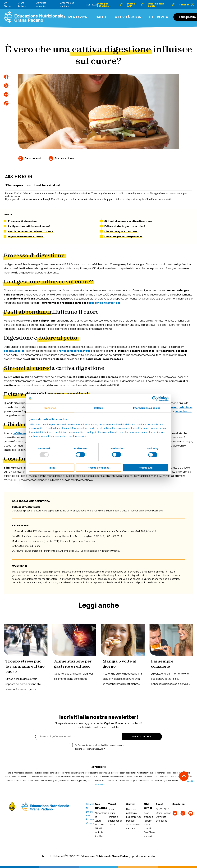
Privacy (90, 819)
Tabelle (148, 821)
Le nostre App (134, 817)
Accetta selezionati (99, 468)
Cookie (90, 823)
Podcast (131, 821)
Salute (102, 17)
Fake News (149, 832)
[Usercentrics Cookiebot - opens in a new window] (154, 399)
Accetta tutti (146, 468)
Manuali (148, 836)
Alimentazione (76, 17)
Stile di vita (158, 17)
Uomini (112, 825)
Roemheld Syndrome (71, 541)
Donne (112, 809)
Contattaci (92, 5)
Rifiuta (52, 468)
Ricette (99, 836)
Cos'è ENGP (162, 809)
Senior (112, 813)
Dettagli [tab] (99, 408)
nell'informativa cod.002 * (94, 749)
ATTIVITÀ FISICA (128, 17)
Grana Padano (163, 813)
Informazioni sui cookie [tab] (147, 408)
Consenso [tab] (50, 408)
